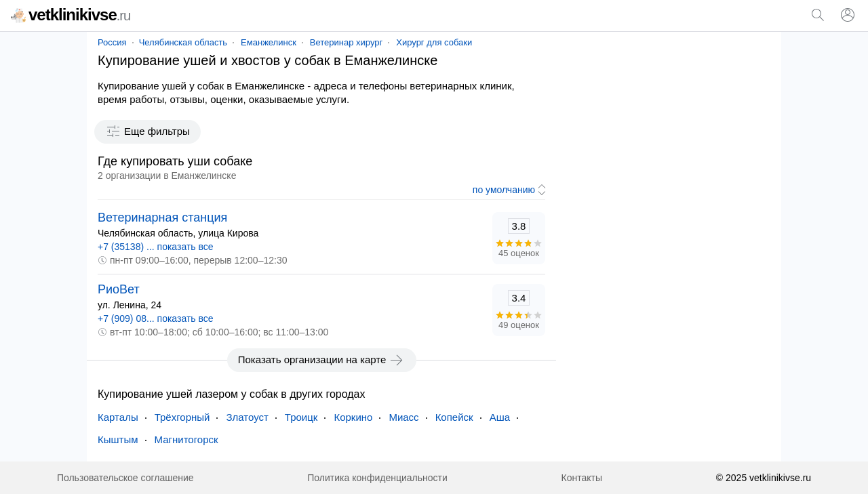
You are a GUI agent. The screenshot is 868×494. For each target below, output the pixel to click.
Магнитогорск (186, 439)
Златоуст (247, 417)
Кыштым (118, 439)
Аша (500, 417)
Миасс (403, 417)
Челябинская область (183, 42)
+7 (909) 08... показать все (156, 318)
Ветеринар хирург (346, 42)
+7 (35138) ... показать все (156, 247)
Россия (112, 42)
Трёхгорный (182, 417)
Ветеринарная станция (162, 218)
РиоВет (119, 289)
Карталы (118, 417)
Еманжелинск (269, 42)
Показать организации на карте (322, 360)
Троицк (301, 417)
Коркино (353, 417)
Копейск (454, 417)
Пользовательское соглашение (125, 478)
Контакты (582, 478)
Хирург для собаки (434, 42)
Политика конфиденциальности (377, 478)
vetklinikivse (71, 15)
